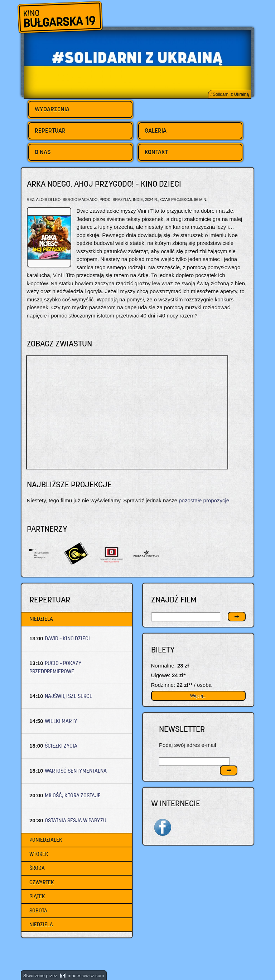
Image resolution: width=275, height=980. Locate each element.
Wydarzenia (52, 109)
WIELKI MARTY (61, 721)
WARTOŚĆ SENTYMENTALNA (76, 771)
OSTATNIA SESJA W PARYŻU (76, 820)
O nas (43, 152)
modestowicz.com (82, 976)
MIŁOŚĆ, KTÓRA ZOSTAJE (73, 795)
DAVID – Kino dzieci (67, 638)
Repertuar (50, 130)
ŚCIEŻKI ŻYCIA (61, 746)
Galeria (156, 130)
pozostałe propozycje (204, 500)
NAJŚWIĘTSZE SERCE (69, 696)
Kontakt (156, 152)
